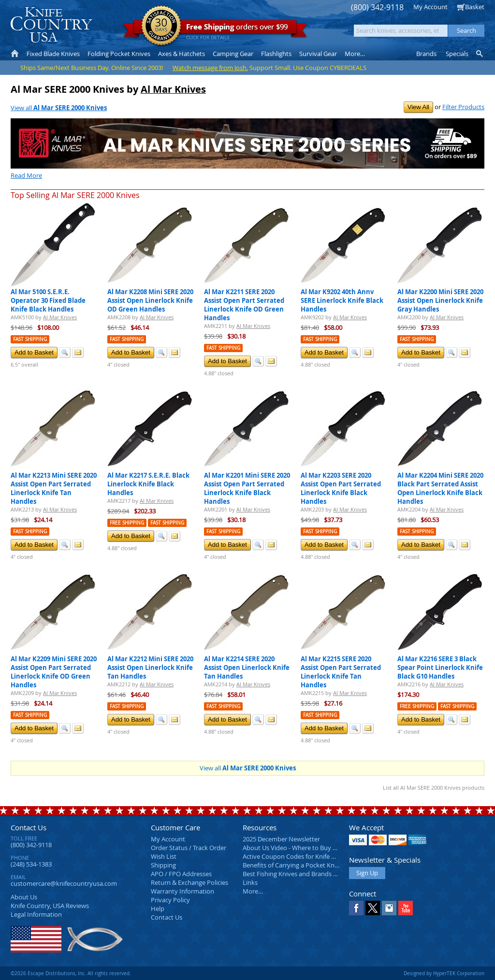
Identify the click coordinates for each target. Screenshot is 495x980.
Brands (426, 54)
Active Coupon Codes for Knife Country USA (305, 856)
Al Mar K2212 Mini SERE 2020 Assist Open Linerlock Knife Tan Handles (150, 668)
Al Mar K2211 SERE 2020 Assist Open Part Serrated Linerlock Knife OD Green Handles (244, 305)
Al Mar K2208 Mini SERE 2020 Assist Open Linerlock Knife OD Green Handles (150, 300)
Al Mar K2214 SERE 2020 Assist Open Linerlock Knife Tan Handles (247, 668)
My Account (430, 7)
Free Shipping (127, 523)
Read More (26, 175)
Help (158, 909)
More (355, 54)
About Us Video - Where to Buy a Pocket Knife (308, 848)
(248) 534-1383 (31, 864)
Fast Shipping (30, 339)
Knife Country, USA (51, 25)
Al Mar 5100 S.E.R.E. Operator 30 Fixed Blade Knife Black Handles (48, 300)
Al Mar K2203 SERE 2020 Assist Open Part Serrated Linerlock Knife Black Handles (341, 488)
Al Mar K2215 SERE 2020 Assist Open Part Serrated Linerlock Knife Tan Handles (341, 672)
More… (253, 891)
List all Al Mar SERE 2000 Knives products (434, 788)
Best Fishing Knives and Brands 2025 (295, 874)
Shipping (163, 865)
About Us (24, 897)
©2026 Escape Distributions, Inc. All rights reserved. (71, 973)
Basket (475, 7)
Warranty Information (182, 891)
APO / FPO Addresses (181, 874)
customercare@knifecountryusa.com (64, 883)
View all (59, 108)
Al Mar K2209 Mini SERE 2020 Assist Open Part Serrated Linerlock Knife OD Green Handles (54, 672)
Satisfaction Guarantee (161, 26)
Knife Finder (480, 54)
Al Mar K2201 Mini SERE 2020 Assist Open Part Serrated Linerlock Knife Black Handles (247, 488)
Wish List (164, 856)
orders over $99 (215, 29)
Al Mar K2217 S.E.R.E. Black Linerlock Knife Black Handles (148, 484)
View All (418, 107)
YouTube (406, 908)
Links (250, 882)
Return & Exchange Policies (189, 882)
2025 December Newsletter (281, 839)
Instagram (389, 908)
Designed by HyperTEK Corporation (444, 973)
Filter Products (463, 107)
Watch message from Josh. (210, 68)
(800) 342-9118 (377, 7)
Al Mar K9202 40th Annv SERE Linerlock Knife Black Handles (342, 300)
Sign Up (367, 873)
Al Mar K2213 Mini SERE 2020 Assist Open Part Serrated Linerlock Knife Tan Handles (54, 488)
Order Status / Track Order (189, 848)
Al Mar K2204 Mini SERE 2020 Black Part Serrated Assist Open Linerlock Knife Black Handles (440, 488)
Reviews (50, 906)
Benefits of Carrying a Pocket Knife (292, 865)
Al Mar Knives (173, 89)
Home (15, 54)
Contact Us (29, 827)
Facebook (356, 908)
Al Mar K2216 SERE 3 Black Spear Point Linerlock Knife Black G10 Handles (440, 668)
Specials (457, 54)
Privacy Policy (170, 900)
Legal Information (36, 914)
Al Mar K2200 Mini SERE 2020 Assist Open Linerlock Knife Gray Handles (440, 300)
